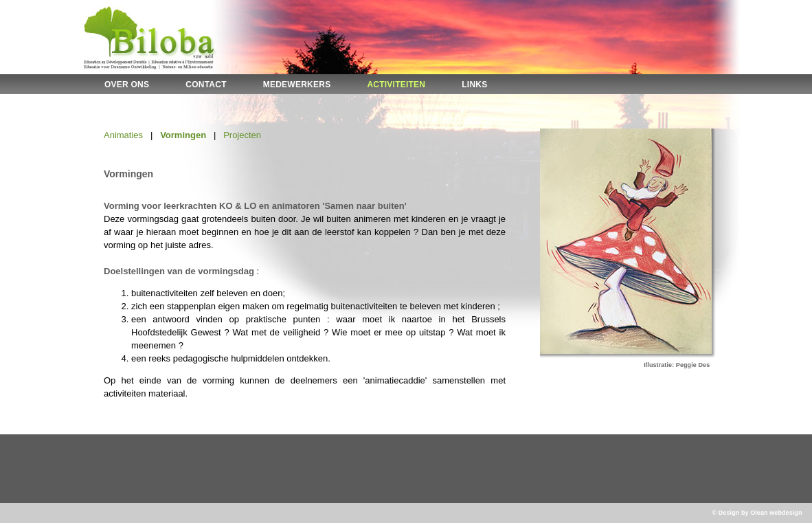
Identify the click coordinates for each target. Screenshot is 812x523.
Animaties (123, 135)
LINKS (474, 85)
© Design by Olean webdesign (757, 513)
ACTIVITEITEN (396, 85)
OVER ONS (127, 85)
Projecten (242, 135)
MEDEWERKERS (297, 85)
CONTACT (206, 85)
